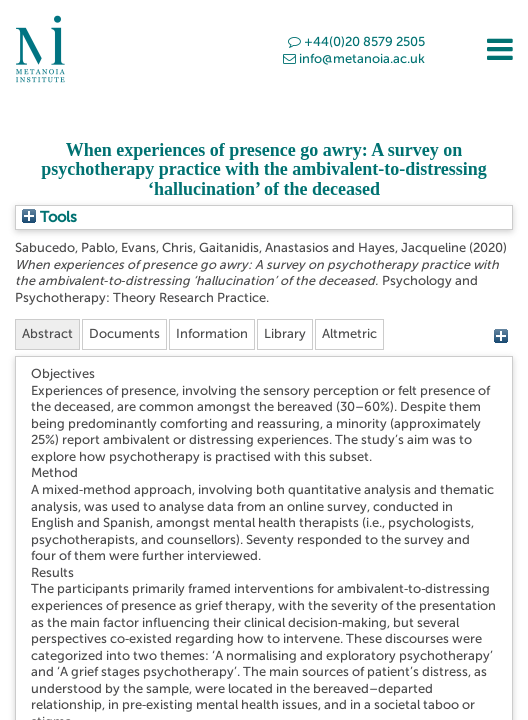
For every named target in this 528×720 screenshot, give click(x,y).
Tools (49, 217)
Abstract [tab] (47, 333)
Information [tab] (212, 333)
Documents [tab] (124, 333)
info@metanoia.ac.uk (354, 58)
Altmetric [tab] (349, 333)
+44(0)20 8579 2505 (356, 41)
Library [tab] (285, 333)
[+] (500, 336)
